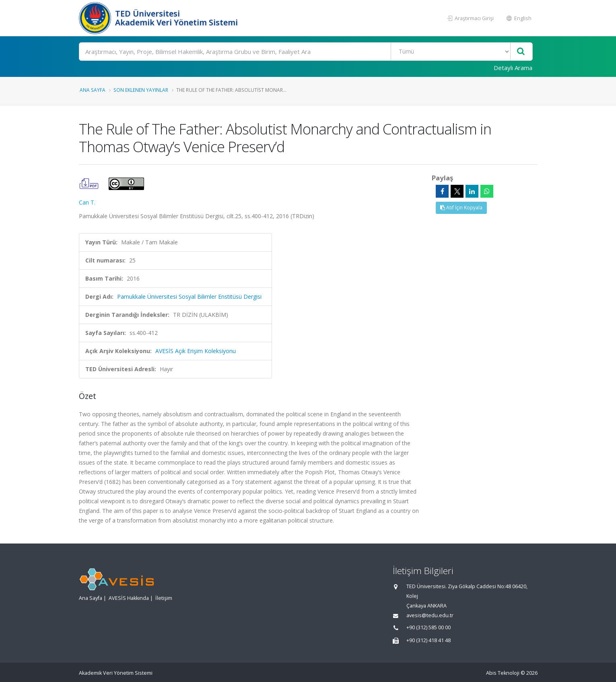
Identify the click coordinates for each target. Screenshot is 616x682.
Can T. (87, 202)
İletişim (164, 598)
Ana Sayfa (93, 90)
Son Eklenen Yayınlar (141, 90)
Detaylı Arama (513, 68)
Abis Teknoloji (503, 673)
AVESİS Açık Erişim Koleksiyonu (196, 351)
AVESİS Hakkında (129, 598)
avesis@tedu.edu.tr (430, 615)
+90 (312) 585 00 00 (429, 627)
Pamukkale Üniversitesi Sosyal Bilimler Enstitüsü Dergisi (189, 297)
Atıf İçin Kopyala (461, 208)
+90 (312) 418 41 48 (429, 640)
